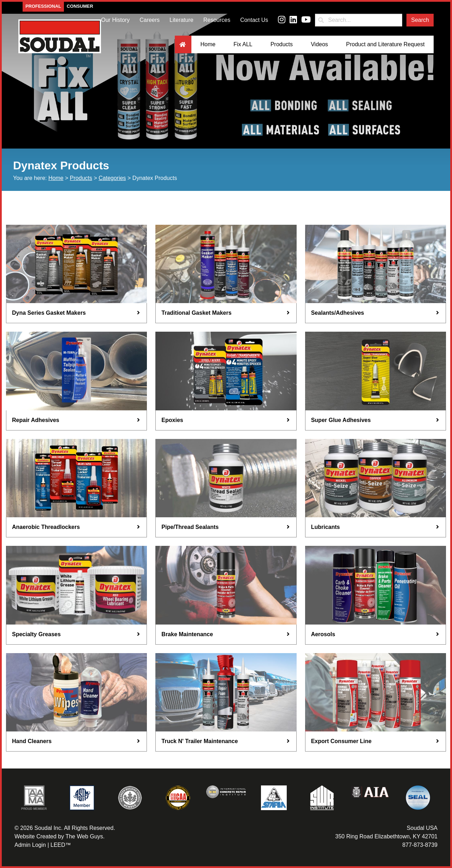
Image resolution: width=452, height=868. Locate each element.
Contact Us (254, 20)
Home (208, 44)
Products (282, 44)
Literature (182, 20)
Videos (319, 44)
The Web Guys (84, 836)
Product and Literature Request (385, 44)
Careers (150, 20)
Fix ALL (243, 44)
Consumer (80, 6)
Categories (112, 178)
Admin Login (30, 845)
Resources (217, 20)
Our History (115, 20)
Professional (43, 6)
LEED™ (61, 845)
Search (420, 20)
